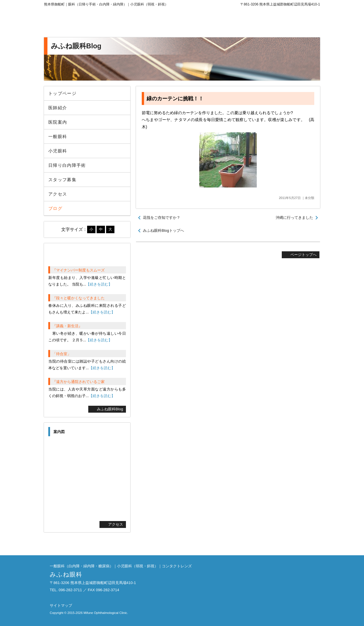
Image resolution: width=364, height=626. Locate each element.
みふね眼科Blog (110, 409)
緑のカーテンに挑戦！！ (175, 99)
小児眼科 (58, 151)
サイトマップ (61, 605)
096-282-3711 (273, 23)
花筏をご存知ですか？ (162, 218)
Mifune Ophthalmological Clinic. (106, 613)
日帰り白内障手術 (67, 165)
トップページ (62, 93)
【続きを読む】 (99, 284)
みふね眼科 (91, 23)
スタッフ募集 (62, 180)
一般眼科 (58, 136)
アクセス (58, 194)
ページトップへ (303, 255)
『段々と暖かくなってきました (78, 298)
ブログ (55, 208)
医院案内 (58, 122)
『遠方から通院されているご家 (78, 382)
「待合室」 (62, 354)
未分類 (310, 198)
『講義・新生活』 (67, 326)
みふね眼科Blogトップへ (163, 230)
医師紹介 (58, 108)
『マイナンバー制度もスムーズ (78, 270)
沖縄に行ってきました (294, 218)
